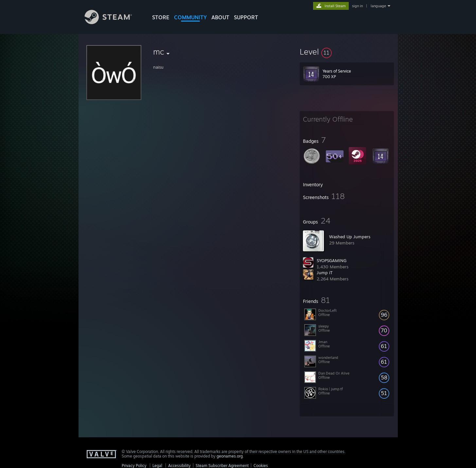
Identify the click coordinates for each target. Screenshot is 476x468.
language (378, 6)
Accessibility (179, 466)
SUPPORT (246, 17)
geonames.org (230, 456)
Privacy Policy (134, 466)
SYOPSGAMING (332, 260)
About (220, 17)
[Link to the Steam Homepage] (113, 22)
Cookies (261, 466)
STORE (161, 17)
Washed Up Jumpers (350, 237)
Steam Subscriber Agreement (222, 466)
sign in (357, 6)
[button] (347, 52)
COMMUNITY (190, 17)
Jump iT (325, 273)
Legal (157, 466)
